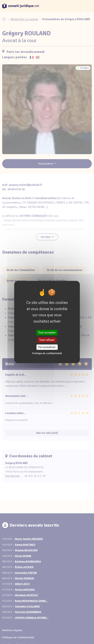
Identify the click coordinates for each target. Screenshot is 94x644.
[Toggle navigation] (87, 6)
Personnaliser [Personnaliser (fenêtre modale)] (47, 347)
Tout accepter (47, 333)
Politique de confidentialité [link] (47, 353)
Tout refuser (47, 340)
